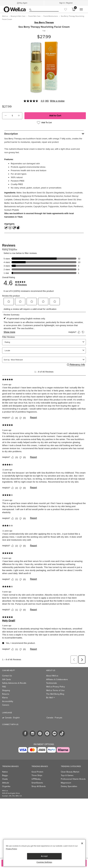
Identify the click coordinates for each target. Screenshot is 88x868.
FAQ (4, 687)
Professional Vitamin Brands (73, 779)
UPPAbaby (36, 779)
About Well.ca (52, 676)
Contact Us (7, 676)
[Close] (82, 843)
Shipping (6, 690)
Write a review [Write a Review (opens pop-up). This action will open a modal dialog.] (57, 101)
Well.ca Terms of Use (55, 690)
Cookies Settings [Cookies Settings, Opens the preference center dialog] (44, 862)
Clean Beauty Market (70, 772)
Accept (44, 856)
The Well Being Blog (55, 694)
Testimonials (52, 683)
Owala (5, 779)
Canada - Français (54, 718)
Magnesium (66, 783)
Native (5, 772)
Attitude (6, 783)
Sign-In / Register (66, 3)
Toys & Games (67, 775)
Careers (6, 705)
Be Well (50, 698)
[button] (6, 116)
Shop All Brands (39, 786)
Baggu (5, 775)
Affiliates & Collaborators (57, 679)
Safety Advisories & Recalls (14, 683)
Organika (6, 786)
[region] (44, 853)
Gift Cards (7, 679)
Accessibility (8, 701)
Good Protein (37, 772)
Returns (6, 694)
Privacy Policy (11, 849)
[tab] (44, 134)
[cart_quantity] (12, 116)
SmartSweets (37, 783)
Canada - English (12, 718)
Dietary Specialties (69, 786)
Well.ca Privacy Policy (56, 687)
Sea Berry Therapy (44, 22)
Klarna (5, 698)
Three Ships (37, 775)
